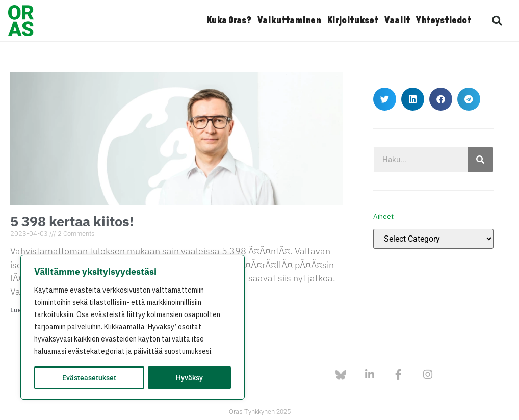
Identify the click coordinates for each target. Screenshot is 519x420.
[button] (497, 21)
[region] (133, 328)
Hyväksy (189, 378)
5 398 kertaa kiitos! (72, 221)
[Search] (480, 160)
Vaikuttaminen (289, 21)
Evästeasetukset (89, 378)
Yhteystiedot (444, 21)
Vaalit (397, 21)
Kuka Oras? (229, 21)
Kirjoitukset (353, 21)
